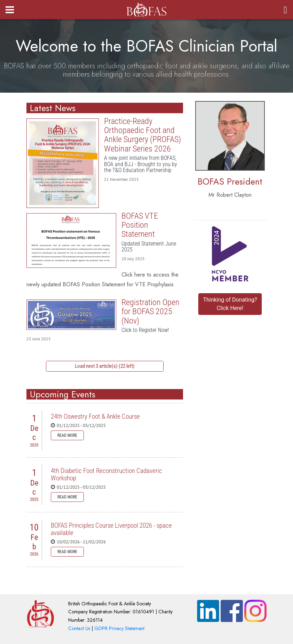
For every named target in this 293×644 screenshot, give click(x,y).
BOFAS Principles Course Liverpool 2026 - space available (111, 529)
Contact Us (79, 628)
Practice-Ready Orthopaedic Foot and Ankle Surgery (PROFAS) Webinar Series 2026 (63, 163)
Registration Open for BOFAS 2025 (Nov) (71, 315)
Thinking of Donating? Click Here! (230, 304)
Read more (67, 435)
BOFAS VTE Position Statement (71, 240)
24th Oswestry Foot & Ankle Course (95, 416)
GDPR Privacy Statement (119, 628)
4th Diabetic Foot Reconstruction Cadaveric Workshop (106, 474)
